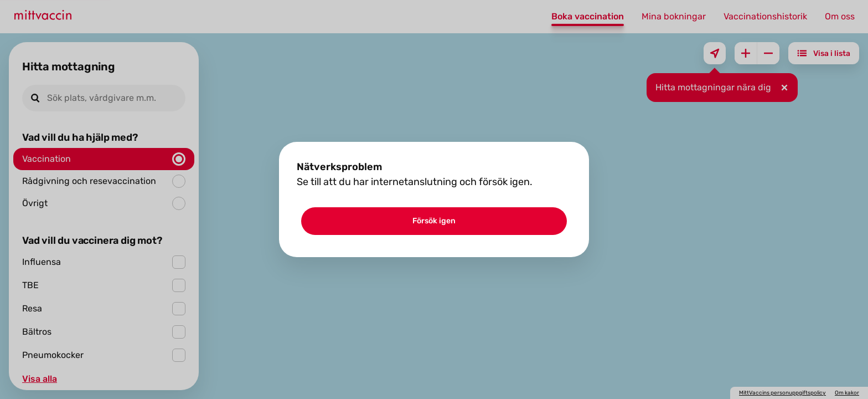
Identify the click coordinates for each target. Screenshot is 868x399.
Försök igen (434, 221)
